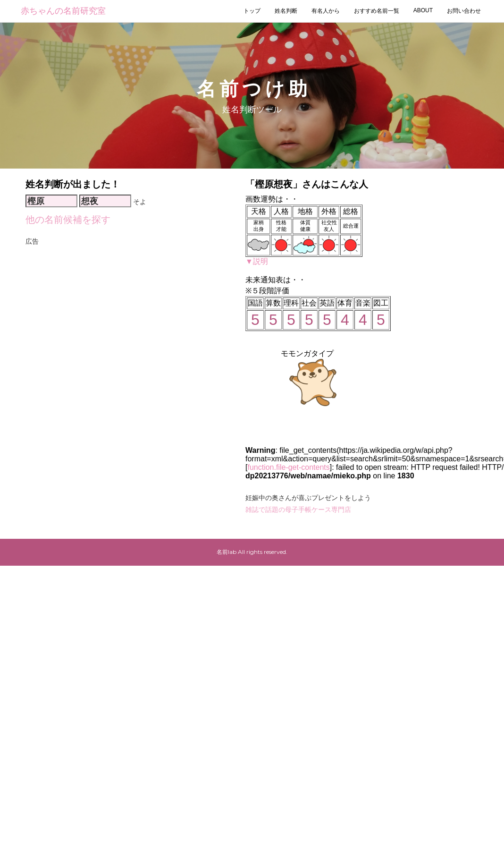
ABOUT (423, 10)
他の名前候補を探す (68, 220)
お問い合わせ (464, 11)
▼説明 (257, 261)
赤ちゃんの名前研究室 (63, 11)
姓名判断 (286, 11)
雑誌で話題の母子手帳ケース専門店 (298, 510)
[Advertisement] (113, 361)
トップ (252, 11)
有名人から (326, 11)
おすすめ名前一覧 (377, 11)
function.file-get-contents (288, 467)
